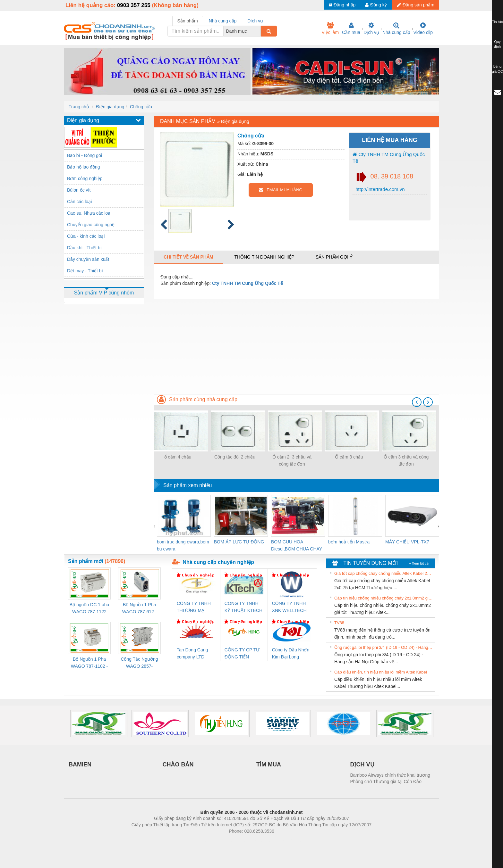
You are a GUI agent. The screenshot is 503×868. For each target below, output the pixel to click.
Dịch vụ (371, 29)
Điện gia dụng (110, 107)
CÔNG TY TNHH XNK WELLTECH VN (289, 607)
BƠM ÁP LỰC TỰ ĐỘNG (239, 542)
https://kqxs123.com (282, 841)
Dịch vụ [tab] (255, 21)
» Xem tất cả (419, 563)
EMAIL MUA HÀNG (281, 190)
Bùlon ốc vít (79, 190)
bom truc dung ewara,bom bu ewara (183, 545)
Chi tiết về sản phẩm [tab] (188, 257)
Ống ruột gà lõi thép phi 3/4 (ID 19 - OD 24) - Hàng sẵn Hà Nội (384, 647)
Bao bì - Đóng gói (85, 155)
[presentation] (417, 402)
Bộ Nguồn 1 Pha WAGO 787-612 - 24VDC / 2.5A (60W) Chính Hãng (139, 609)
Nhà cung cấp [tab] (223, 21)
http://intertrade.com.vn (379, 189)
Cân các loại (79, 202)
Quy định (497, 44)
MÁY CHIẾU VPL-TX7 (407, 542)
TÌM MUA (269, 765)
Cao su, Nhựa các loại (89, 213)
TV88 (339, 623)
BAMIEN (80, 765)
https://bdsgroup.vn (243, 841)
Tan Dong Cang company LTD (192, 653)
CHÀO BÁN (178, 765)
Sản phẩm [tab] (188, 21)
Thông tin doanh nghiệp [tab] (264, 257)
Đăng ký (376, 5)
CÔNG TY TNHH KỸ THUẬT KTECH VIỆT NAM (243, 607)
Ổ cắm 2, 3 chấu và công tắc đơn (292, 460)
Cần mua (351, 29)
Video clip (423, 29)
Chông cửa (141, 107)
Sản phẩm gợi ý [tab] (334, 257)
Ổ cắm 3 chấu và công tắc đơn (406, 460)
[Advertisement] (296, 344)
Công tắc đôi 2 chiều (235, 457)
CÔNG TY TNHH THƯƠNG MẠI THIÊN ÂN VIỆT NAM (194, 607)
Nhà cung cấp (396, 29)
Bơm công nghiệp (85, 178)
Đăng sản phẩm (416, 5)
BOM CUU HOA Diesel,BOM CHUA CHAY (297, 545)
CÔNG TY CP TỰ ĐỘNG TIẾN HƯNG (242, 654)
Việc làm (330, 29)
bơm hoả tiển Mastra (349, 542)
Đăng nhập (342, 5)
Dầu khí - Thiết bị (84, 248)
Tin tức (498, 22)
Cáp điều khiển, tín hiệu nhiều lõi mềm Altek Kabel (381, 672)
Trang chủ (79, 107)
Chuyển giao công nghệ (91, 225)
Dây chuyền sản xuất (88, 259)
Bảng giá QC (497, 69)
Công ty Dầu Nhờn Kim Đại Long (291, 653)
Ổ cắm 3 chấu (349, 457)
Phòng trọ (211, 841)
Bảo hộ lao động (84, 167)
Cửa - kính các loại (86, 236)
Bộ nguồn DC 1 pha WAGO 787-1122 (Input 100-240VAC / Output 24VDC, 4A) (89, 609)
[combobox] (259, 31)
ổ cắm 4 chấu (178, 457)
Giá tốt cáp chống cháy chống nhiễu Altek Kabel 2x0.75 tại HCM (384, 573)
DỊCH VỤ (362, 765)
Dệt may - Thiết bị (85, 271)
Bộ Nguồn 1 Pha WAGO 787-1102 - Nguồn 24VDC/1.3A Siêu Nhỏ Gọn (89, 663)
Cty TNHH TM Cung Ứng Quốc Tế (389, 158)
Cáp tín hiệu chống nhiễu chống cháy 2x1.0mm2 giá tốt (384, 598)
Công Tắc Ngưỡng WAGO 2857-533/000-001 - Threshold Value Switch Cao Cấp (139, 663)
